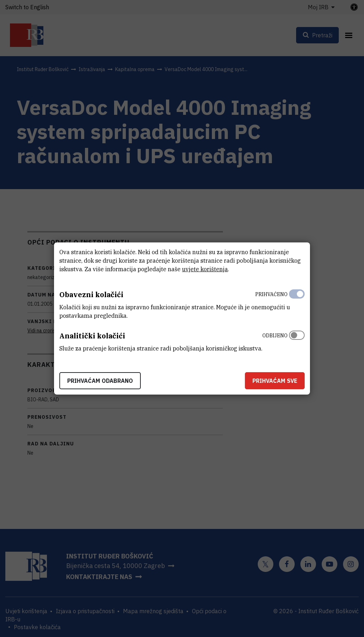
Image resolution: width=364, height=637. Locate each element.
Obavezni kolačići (91, 295)
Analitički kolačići (92, 336)
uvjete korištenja (205, 269)
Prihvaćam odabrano (100, 381)
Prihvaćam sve (275, 381)
